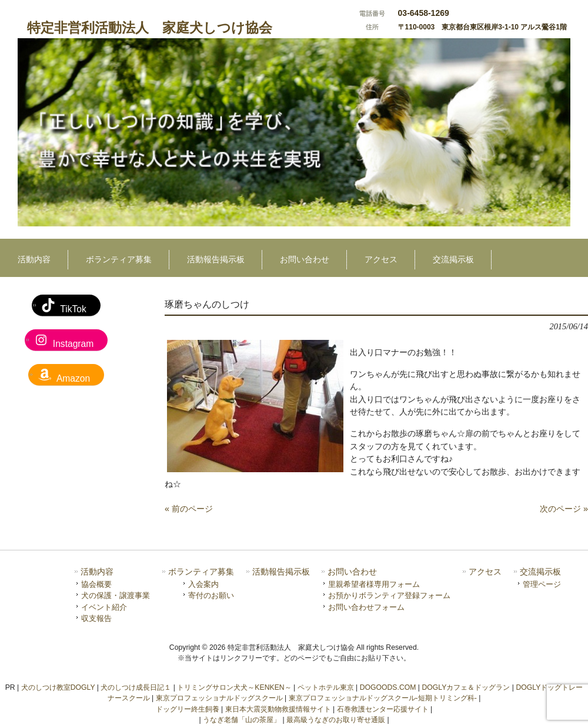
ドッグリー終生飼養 (188, 709)
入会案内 (203, 584)
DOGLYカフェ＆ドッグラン (466, 687)
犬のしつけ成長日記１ (136, 687)
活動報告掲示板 (281, 572)
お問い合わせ (352, 572)
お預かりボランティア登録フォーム (389, 595)
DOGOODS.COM (388, 687)
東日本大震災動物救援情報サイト (278, 709)
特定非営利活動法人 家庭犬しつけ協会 (150, 28)
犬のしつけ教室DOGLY (58, 687)
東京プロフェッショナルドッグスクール (219, 698)
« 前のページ (189, 509)
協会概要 (96, 584)
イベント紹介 (104, 607)
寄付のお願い (211, 595)
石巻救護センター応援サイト (383, 709)
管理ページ (542, 584)
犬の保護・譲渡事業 (116, 595)
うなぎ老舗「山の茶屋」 (242, 720)
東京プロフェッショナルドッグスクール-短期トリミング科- (383, 698)
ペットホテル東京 (326, 687)
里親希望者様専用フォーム (374, 584)
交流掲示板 (540, 572)
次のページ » (564, 509)
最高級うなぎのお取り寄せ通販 (336, 720)
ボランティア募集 (201, 572)
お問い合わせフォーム (366, 607)
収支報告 (96, 618)
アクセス (485, 572)
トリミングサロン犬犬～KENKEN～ (234, 687)
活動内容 (97, 572)
